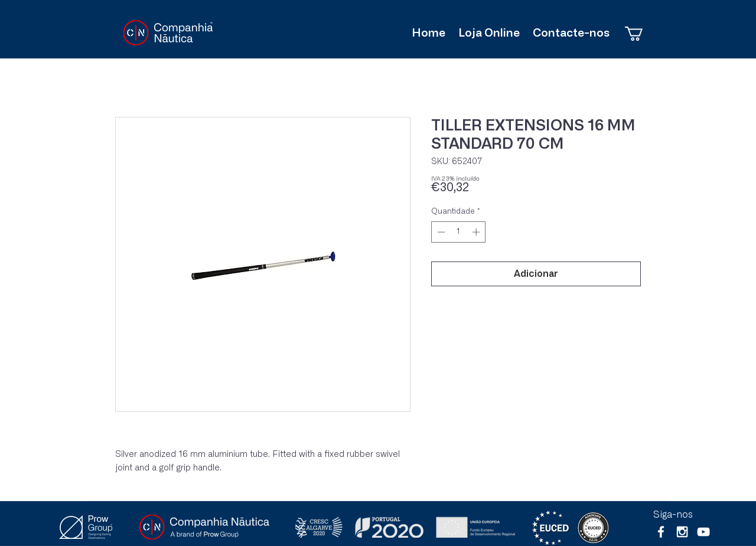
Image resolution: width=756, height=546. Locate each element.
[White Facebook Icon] (661, 532)
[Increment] (477, 232)
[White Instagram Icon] (682, 532)
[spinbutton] (459, 232)
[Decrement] (440, 232)
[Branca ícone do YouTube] (703, 532)
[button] (642, 34)
